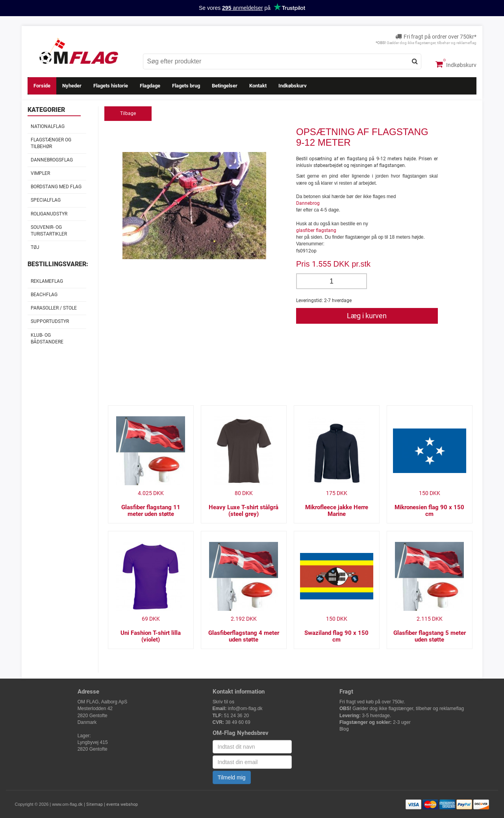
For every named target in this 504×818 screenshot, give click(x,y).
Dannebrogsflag (52, 160)
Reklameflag (47, 281)
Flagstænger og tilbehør (51, 143)
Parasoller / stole (54, 308)
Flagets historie (111, 86)
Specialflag (46, 200)
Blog (344, 729)
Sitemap (94, 804)
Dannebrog (308, 203)
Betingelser (225, 86)
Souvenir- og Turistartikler (49, 231)
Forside (42, 86)
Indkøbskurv (456, 64)
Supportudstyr (50, 321)
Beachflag (44, 295)
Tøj (35, 247)
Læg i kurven (367, 316)
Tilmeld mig (232, 777)
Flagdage (150, 86)
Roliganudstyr (49, 214)
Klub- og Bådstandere (47, 339)
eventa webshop (122, 804)
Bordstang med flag (56, 187)
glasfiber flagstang (316, 230)
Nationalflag (48, 126)
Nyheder (72, 86)
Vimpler (40, 173)
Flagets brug (186, 86)
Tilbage (128, 113)
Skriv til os (223, 702)
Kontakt (258, 86)
